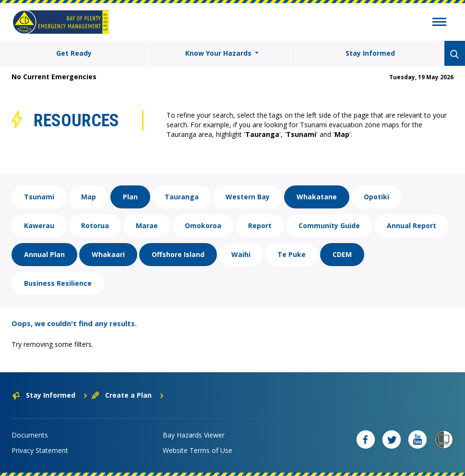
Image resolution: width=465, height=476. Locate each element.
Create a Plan (128, 395)
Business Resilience (58, 283)
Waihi (241, 254)
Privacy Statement (40, 450)
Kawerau (39, 226)
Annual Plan (44, 254)
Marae (147, 226)
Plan (130, 197)
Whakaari (108, 254)
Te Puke (292, 254)
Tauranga (182, 197)
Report (260, 226)
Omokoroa (203, 226)
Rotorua (95, 226)
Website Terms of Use (197, 450)
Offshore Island (178, 254)
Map (89, 197)
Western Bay (248, 197)
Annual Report (411, 226)
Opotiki (376, 197)
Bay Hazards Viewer (194, 435)
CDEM (342, 254)
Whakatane (317, 197)
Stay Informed (370, 53)
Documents (30, 435)
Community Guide (329, 226)
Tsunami (39, 197)
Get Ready (74, 53)
